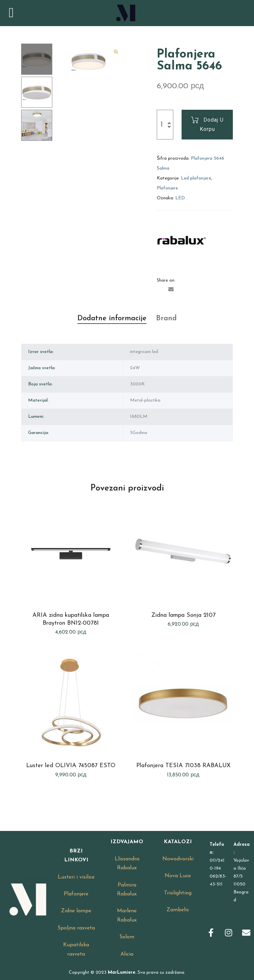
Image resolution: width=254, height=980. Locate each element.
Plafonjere (167, 188)
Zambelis (178, 910)
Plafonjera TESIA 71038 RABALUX (183, 766)
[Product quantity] (161, 125)
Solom (127, 937)
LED (180, 198)
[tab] (112, 319)
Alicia (127, 954)
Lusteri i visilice (76, 877)
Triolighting (178, 893)
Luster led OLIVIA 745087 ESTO (71, 766)
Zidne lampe (76, 911)
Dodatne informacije (112, 318)
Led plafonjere (196, 178)
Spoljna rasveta (76, 928)
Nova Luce (178, 876)
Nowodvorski (178, 859)
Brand (166, 318)
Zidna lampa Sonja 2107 (183, 615)
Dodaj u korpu (212, 124)
